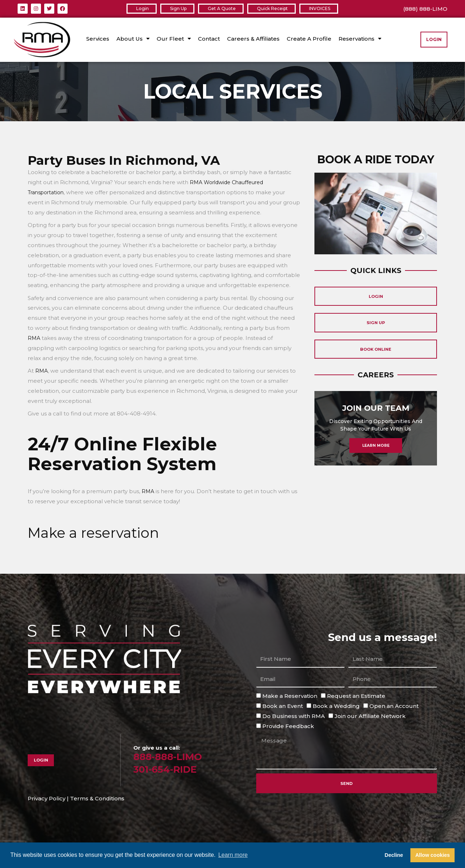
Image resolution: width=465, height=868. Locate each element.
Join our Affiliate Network (370, 716)
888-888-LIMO (172, 756)
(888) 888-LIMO (425, 9)
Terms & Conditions (97, 798)
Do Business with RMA (294, 716)
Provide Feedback (288, 726)
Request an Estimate (356, 696)
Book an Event (283, 706)
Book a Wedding (336, 706)
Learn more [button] (233, 855)
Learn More (376, 460)
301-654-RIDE (169, 769)
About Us (133, 39)
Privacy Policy (47, 798)
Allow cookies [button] (433, 855)
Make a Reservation (290, 696)
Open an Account (394, 706)
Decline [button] (394, 855)
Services (98, 39)
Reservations (360, 39)
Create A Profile (309, 39)
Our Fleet (174, 39)
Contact (209, 39)
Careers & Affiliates (253, 39)
